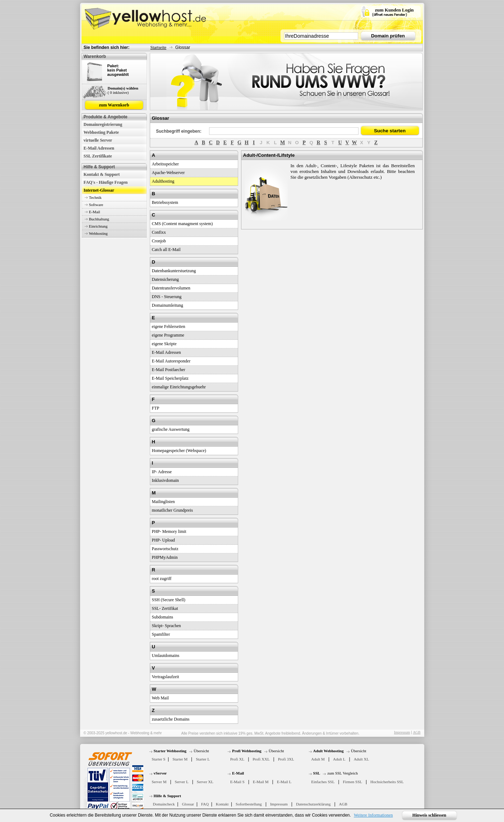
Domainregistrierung (103, 124)
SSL (317, 773)
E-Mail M (261, 782)
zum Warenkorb (114, 105)
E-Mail (95, 212)
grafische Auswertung (171, 429)
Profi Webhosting (247, 751)
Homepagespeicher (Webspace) (179, 451)
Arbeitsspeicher (165, 164)
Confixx (159, 232)
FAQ (205, 804)
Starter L (203, 759)
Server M (159, 782)
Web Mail (160, 698)
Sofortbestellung (249, 804)
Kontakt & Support (102, 174)
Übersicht (201, 751)
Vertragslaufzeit (166, 677)
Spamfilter (161, 634)
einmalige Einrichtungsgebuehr (179, 387)
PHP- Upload (163, 540)
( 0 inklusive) (118, 92)
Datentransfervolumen (171, 288)
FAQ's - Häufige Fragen (106, 182)
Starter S (158, 759)
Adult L (339, 759)
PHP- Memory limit (169, 531)
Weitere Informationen (373, 815)
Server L (182, 782)
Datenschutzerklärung (313, 804)
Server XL (205, 782)
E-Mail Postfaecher (169, 370)
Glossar (188, 804)
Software (96, 205)
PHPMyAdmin (165, 557)
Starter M (180, 759)
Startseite (159, 47)
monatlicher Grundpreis (172, 510)
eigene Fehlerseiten (169, 326)
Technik (95, 197)
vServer (160, 773)
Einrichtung (98, 226)
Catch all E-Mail (166, 250)
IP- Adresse (162, 472)
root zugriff (162, 579)
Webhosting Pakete (101, 132)
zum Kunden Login (394, 10)
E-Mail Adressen (99, 148)
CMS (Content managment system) (182, 224)
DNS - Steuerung (167, 297)
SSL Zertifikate (98, 156)
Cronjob (159, 241)
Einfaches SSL (323, 782)
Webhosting (98, 233)
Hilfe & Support (167, 796)
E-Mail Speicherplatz (170, 378)
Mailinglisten (163, 502)
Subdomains (163, 617)
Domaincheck (164, 804)
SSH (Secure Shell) (169, 600)
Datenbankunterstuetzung (174, 271)
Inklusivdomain (165, 480)
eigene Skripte (164, 344)
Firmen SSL (352, 782)
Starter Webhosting (170, 751)
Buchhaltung (99, 219)
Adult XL (361, 759)
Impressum (402, 732)
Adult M (318, 759)
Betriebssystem (165, 202)
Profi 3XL (286, 759)
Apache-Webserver (168, 173)
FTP (156, 408)
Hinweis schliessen (429, 815)
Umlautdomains (166, 656)
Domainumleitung (168, 305)
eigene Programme (168, 335)
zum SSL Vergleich (343, 773)
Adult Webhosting (329, 751)
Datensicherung (165, 279)
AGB (417, 732)
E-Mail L (284, 782)
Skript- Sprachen (167, 626)
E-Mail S (237, 782)
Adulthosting (163, 181)
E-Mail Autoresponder (171, 361)
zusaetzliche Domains (171, 719)
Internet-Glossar (99, 190)
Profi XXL (261, 759)
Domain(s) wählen (123, 88)
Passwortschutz (165, 549)
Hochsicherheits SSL (387, 782)
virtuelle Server (98, 140)
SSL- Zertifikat (165, 608)
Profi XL (237, 759)
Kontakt (222, 804)
